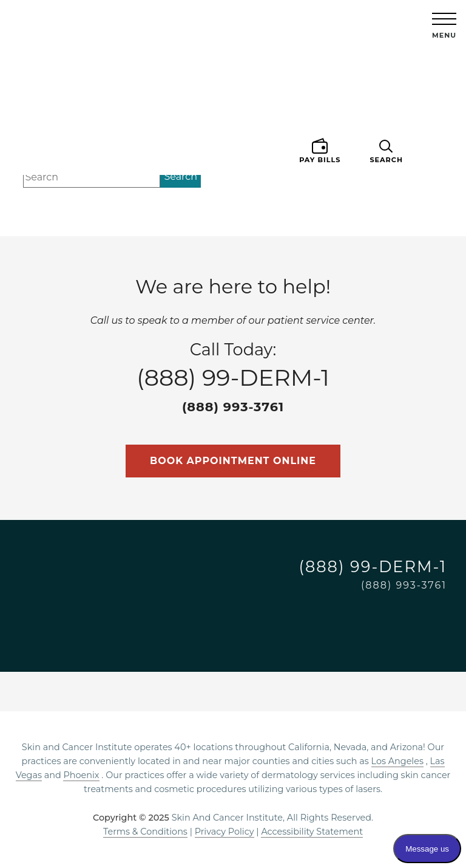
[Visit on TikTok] (433, 617)
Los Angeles (397, 761)
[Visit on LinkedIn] (404, 617)
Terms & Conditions (145, 832)
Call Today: (233, 378)
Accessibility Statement (312, 832)
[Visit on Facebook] (375, 617)
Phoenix (81, 775)
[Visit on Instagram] (346, 617)
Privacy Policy (225, 832)
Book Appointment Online (233, 461)
